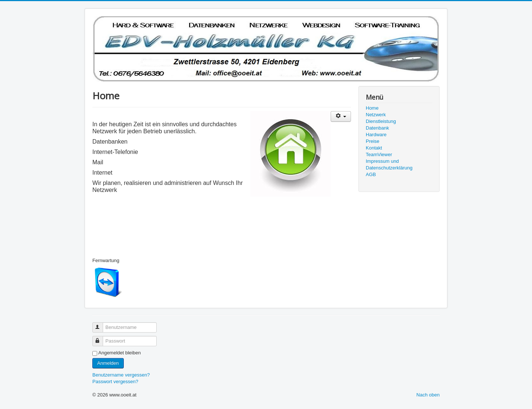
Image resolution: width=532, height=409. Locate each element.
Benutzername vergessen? (121, 375)
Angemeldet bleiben (120, 353)
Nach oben (428, 395)
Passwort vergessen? (115, 381)
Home (372, 108)
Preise (373, 141)
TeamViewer (379, 154)
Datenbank (377, 128)
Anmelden (108, 363)
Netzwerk (376, 115)
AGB (371, 174)
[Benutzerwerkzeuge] (341, 116)
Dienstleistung (381, 121)
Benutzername (101, 324)
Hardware (376, 135)
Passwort (101, 338)
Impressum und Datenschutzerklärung (389, 164)
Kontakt (374, 148)
